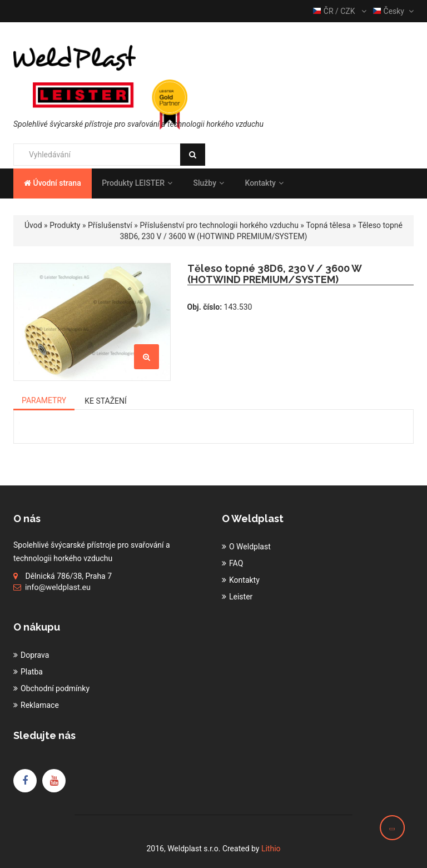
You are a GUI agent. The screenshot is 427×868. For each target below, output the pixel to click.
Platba (32, 672)
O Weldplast (250, 547)
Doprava (35, 655)
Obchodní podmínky (55, 688)
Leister (241, 597)
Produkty (65, 225)
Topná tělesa (328, 225)
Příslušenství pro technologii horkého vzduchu (219, 225)
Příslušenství (110, 225)
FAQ (236, 563)
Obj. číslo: (205, 307)
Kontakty (264, 183)
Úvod (33, 225)
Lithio (271, 849)
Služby (208, 183)
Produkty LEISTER (137, 183)
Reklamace (40, 705)
